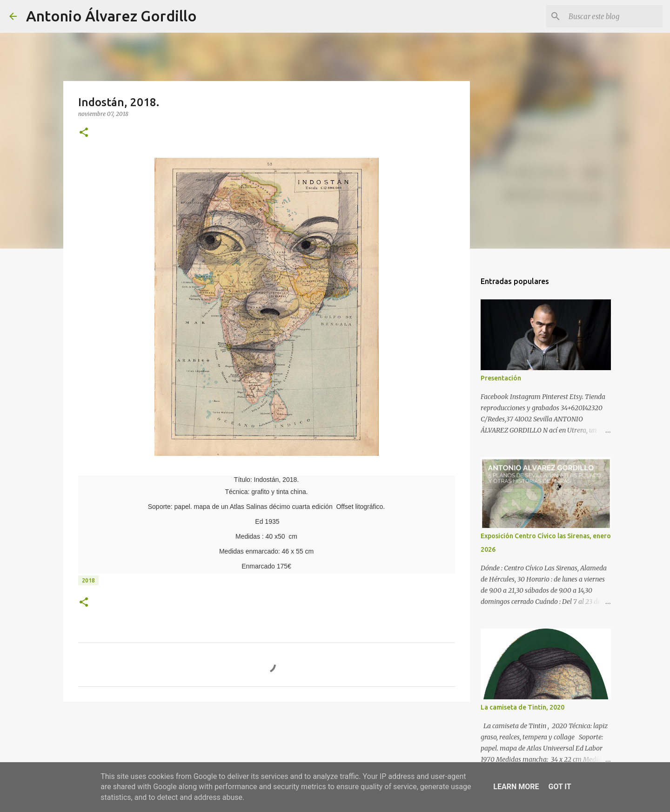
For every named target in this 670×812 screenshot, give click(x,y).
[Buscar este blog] (614, 16)
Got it (559, 787)
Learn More (516, 787)
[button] (84, 133)
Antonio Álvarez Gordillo (111, 16)
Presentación (501, 378)
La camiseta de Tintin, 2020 (523, 707)
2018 (88, 580)
